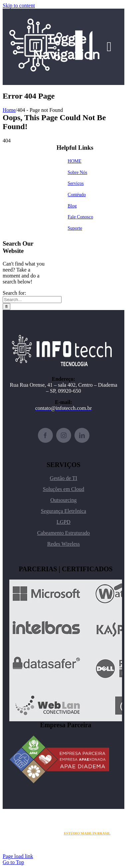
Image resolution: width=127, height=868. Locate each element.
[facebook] (45, 435)
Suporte (75, 228)
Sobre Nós (78, 172)
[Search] (6, 307)
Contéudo (77, 195)
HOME (75, 161)
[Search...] (32, 300)
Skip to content (19, 5)
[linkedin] (82, 435)
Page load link (18, 856)
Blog (72, 206)
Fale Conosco (81, 217)
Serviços (76, 183)
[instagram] (64, 435)
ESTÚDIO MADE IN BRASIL (87, 833)
